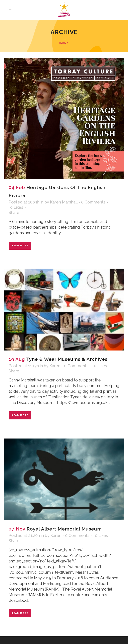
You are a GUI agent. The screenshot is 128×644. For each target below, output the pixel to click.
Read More (20, 246)
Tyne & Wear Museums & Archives (67, 359)
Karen (55, 366)
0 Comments (93, 202)
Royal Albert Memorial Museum (64, 529)
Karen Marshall (64, 202)
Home (63, 43)
